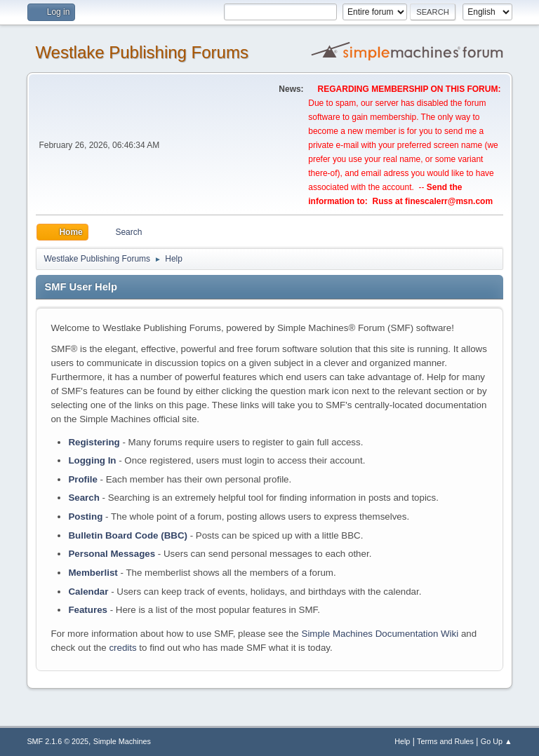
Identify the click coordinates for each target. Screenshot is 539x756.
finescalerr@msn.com (449, 201)
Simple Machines (122, 741)
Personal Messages (112, 554)
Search (84, 498)
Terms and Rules (445, 741)
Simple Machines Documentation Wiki (380, 634)
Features (88, 610)
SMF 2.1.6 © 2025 (58, 741)
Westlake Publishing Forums (141, 52)
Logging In (92, 460)
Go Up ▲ (497, 741)
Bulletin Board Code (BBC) (128, 535)
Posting (85, 517)
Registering (94, 442)
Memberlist (93, 573)
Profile (82, 479)
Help (402, 741)
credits (122, 648)
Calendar (88, 592)
